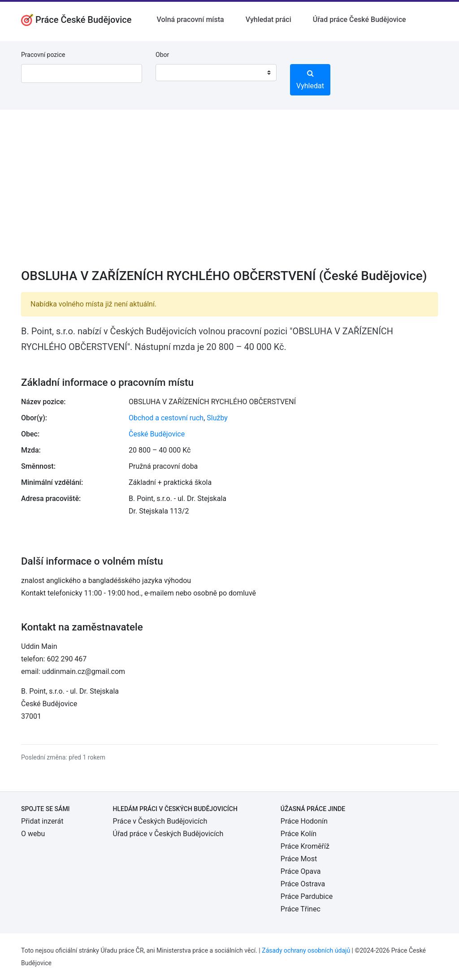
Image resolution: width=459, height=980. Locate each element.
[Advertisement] (229, 195)
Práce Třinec (301, 909)
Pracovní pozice (43, 55)
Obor (162, 55)
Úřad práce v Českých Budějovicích (168, 834)
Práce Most (299, 859)
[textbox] (174, 73)
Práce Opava (301, 871)
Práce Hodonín (304, 821)
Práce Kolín (299, 834)
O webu (33, 834)
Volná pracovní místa (191, 19)
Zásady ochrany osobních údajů (306, 950)
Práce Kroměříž (305, 846)
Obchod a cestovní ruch (166, 418)
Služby (217, 418)
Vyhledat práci (268, 19)
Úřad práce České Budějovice (359, 19)
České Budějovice (157, 434)
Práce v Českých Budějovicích (160, 821)
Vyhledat (310, 80)
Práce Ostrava (303, 884)
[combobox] (216, 73)
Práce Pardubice (307, 896)
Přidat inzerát (42, 821)
